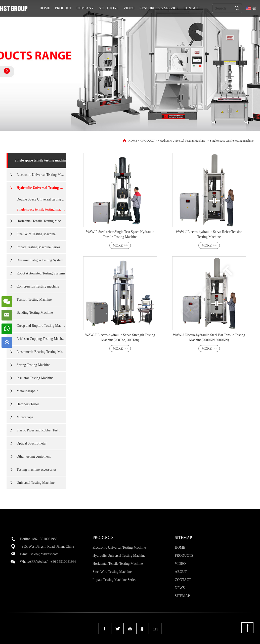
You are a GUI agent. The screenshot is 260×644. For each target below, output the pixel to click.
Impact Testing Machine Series (38, 247)
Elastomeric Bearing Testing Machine (41, 352)
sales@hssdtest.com (45, 554)
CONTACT (192, 8)
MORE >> (120, 245)
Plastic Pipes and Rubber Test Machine (41, 430)
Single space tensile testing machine (232, 141)
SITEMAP (182, 596)
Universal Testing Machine (36, 483)
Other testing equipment (34, 456)
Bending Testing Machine (35, 313)
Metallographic (27, 391)
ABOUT (181, 572)
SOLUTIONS (109, 8)
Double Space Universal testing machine (41, 199)
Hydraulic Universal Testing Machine (182, 141)
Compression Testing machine (38, 286)
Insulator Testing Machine (35, 378)
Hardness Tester (28, 404)
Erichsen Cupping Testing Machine (41, 339)
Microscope (25, 417)
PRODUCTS (184, 556)
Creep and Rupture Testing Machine (41, 326)
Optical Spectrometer (32, 443)
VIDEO (129, 8)
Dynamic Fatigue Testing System (40, 260)
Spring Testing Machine (33, 365)
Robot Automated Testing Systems (41, 273)
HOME (45, 8)
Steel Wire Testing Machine (36, 234)
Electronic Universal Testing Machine (41, 175)
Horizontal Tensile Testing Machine (41, 221)
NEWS (180, 588)
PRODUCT (63, 8)
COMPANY (85, 8)
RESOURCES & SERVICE (159, 8)
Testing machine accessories (36, 470)
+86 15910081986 (63, 562)
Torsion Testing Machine (34, 299)
